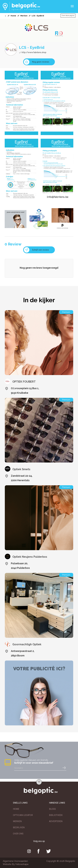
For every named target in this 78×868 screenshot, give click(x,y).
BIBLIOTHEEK (56, 815)
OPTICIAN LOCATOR (23, 815)
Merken (24, 16)
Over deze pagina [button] (68, 16)
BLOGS (52, 809)
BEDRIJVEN (19, 827)
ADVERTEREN (56, 821)
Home (13, 16)
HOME (16, 809)
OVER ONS (18, 834)
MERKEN (17, 821)
